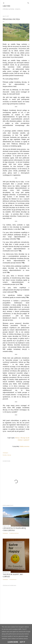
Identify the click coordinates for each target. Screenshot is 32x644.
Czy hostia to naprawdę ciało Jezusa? (14, 529)
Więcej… (18, 9)
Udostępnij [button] (5, 453)
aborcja (9, 455)
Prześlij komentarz (14, 533)
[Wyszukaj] (28, 3)
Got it (22, 642)
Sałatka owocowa (24, 446)
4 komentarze (13, 579)
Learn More (13, 642)
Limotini (6, 6)
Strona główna (8, 9)
